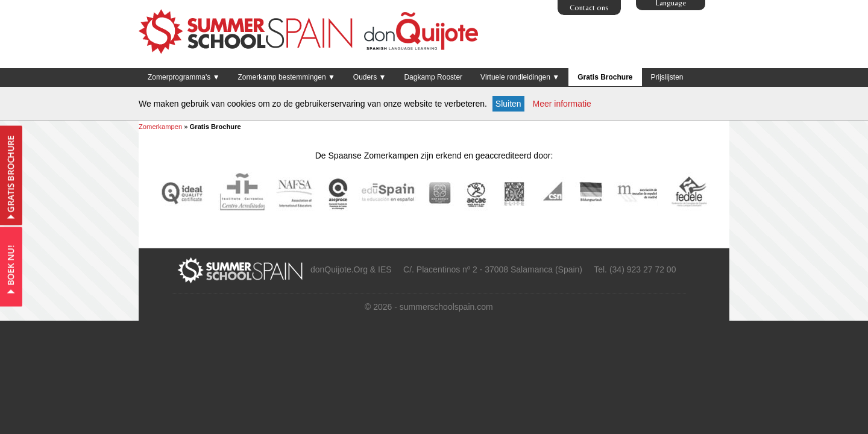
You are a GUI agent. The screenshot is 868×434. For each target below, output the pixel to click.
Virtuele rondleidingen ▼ (520, 77)
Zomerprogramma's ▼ (184, 77)
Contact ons (589, 8)
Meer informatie (562, 104)
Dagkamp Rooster (433, 77)
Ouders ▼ (370, 77)
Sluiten (508, 104)
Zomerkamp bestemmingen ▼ (287, 77)
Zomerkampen (160, 127)
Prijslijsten (667, 77)
